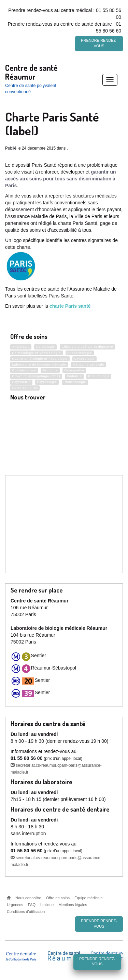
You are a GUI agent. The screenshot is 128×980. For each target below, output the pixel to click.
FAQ (32, 905)
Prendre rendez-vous (99, 43)
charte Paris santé (70, 306)
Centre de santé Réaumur (31, 72)
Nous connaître (28, 898)
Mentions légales (73, 905)
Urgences (15, 905)
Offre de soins (58, 898)
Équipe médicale (89, 898)
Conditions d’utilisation (26, 912)
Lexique (47, 905)
